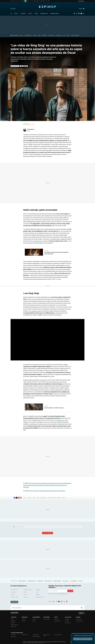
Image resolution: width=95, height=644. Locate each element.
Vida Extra (24, 621)
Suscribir (70, 591)
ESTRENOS (23, 13)
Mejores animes (66, 581)
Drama (59, 498)
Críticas (34, 498)
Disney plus (39, 590)
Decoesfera (67, 621)
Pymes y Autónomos (80, 621)
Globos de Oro (60, 420)
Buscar (82, 608)
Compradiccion (68, 623)
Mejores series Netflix (57, 581)
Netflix (39, 35)
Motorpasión (57, 619)
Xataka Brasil (13, 637)
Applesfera (13, 623)
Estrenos (30, 498)
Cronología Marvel (74, 581)
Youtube (81, 13)
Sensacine (34, 619)
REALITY (30, 13)
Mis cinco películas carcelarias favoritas (54, 408)
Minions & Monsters (40, 597)
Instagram (74, 13)
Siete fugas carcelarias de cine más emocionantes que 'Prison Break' (57, 253)
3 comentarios (16, 66)
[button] (31, 129)
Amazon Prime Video (28, 590)
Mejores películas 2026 (32, 581)
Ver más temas (14, 602)
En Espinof (46, 251)
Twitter (84, 13)
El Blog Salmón (79, 619)
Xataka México (14, 635)
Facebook (77, 13)
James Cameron (51, 35)
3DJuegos (23, 619)
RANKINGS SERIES (55, 13)
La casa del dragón (15, 597)
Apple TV (25, 595)
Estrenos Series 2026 (48, 581)
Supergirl (13, 595)
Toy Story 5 (26, 597)
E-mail (27, 66)
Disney (68, 35)
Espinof (47, 7)
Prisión (64, 498)
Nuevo (81, 9)
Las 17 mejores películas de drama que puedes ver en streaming (48, 491)
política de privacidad (64, 594)
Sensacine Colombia (36, 637)
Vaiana (21, 35)
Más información (48, 643)
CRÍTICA (16, 13)
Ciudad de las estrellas (75, 35)
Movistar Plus (14, 592)
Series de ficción (14, 590)
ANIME (36, 13)
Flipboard (79, 13)
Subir (81, 613)
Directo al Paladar (47, 619)
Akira (64, 35)
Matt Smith (44, 35)
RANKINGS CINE (44, 13)
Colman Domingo (52, 498)
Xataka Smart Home (15, 625)
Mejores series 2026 (22, 581)
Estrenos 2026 (40, 581)
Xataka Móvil (13, 621)
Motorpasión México (58, 635)
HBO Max (38, 595)
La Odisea (35, 35)
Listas (37, 592)
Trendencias (67, 619)
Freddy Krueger (38, 241)
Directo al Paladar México (47, 635)
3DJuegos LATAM (25, 635)
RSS (64, 601)
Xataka (12, 619)
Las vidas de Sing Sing (42, 498)
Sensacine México (36, 635)
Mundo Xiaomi (14, 626)
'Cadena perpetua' (36, 311)
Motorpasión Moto (58, 621)
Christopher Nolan (28, 35)
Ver (48, 533)
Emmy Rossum (59, 35)
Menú (14, 9)
